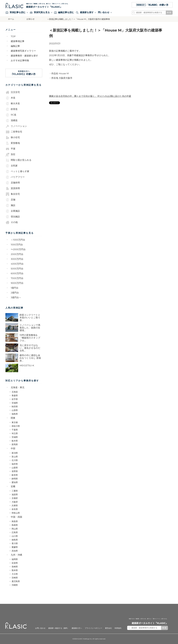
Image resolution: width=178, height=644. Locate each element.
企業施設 (13, 211)
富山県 (15, 457)
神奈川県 (16, 426)
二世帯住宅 (14, 132)
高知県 (15, 551)
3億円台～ (16, 298)
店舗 (10, 200)
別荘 (10, 155)
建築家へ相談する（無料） (59, 628)
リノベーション (16, 126)
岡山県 (15, 529)
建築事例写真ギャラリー (23, 51)
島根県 (15, 525)
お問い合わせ (40, 628)
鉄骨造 (11, 109)
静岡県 (15, 479)
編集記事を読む (64, 13)
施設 (10, 205)
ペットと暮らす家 (17, 172)
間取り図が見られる (18, 160)
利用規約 (118, 628)
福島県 (15, 414)
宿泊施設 (13, 217)
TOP (13, 37)
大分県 (15, 574)
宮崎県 (15, 578)
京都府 (15, 498)
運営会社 (108, 628)
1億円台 (15, 288)
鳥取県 (15, 521)
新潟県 (15, 453)
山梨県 (15, 468)
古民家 (11, 166)
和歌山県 (16, 513)
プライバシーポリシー (93, 628)
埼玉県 (15, 433)
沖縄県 (15, 585)
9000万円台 (17, 283)
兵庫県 (15, 506)
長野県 (15, 471)
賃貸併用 (13, 189)
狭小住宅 (13, 138)
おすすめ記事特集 (20, 61)
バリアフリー (15, 177)
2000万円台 (17, 254)
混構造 (11, 121)
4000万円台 (17, 264)
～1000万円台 (18, 240)
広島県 (15, 532)
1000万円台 (17, 245)
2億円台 (15, 293)
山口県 (15, 536)
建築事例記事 (18, 41)
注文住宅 (13, 92)
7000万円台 (17, 278)
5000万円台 (17, 269)
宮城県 (15, 403)
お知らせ (31, 19)
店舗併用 (13, 183)
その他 (12, 222)
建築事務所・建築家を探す (24, 56)
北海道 (15, 392)
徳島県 (15, 540)
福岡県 (15, 559)
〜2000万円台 (18, 250)
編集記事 (15, 46)
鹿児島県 (16, 581)
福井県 (15, 464)
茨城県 (15, 437)
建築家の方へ (77, 628)
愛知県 (15, 482)
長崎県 (15, 567)
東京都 (15, 422)
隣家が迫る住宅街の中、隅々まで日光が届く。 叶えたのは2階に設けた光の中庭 (90, 96)
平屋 (10, 149)
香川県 (15, 543)
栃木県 (15, 441)
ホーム (11, 19)
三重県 (15, 491)
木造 (10, 98)
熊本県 (15, 570)
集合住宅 (13, 194)
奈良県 (15, 509)
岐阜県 (15, 475)
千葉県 (15, 430)
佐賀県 (15, 563)
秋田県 (15, 407)
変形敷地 (13, 143)
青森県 (15, 396)
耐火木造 (13, 104)
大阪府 (15, 502)
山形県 (15, 410)
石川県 (15, 460)
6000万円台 (17, 274)
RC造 (11, 115)
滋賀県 (15, 495)
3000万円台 (17, 259)
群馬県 (15, 444)
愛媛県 (15, 547)
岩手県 (15, 399)
